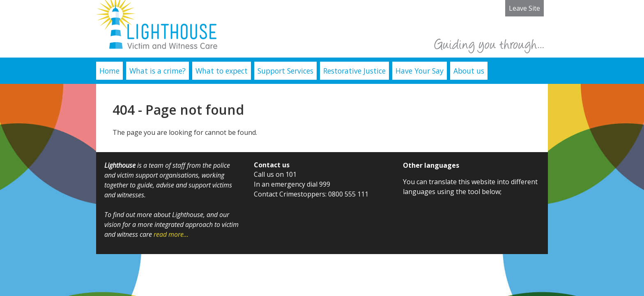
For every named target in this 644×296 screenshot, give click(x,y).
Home (109, 71)
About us (469, 71)
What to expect (222, 71)
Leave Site (524, 8)
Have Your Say (420, 71)
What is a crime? (158, 71)
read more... (171, 234)
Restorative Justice (354, 71)
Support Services (285, 71)
